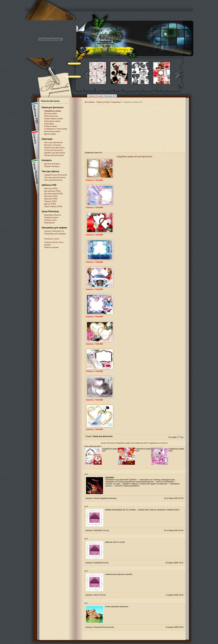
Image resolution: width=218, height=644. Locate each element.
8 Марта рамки (51, 126)
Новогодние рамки (52, 121)
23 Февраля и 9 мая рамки (56, 129)
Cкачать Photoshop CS (54, 231)
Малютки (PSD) (51, 188)
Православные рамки (54, 119)
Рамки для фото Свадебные (109, 102)
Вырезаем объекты (53, 215)
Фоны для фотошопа (53, 180)
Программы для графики (55, 234)
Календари (49, 124)
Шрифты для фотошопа (55, 153)
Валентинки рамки (52, 131)
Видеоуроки (49, 223)
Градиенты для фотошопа (56, 175)
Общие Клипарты (52, 166)
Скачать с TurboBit (94, 180)
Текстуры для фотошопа (55, 177)
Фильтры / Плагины (53, 145)
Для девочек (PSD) (53, 191)
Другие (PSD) (50, 204)
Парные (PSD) (50, 201)
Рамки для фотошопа (53, 107)
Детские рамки (51, 113)
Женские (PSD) (51, 196)
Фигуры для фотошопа (54, 155)
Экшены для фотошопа (54, 148)
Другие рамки (50, 134)
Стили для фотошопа (54, 150)
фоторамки (90, 102)
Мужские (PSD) (51, 199)
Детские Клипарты (52, 164)
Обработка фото (52, 217)
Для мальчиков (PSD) (54, 194)
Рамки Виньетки (51, 116)
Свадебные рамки (53, 111)
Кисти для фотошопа (53, 142)
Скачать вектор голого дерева (54, 243)
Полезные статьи (52, 239)
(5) (181, 437)
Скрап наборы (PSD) (53, 206)
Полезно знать (51, 220)
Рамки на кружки (52, 247)
